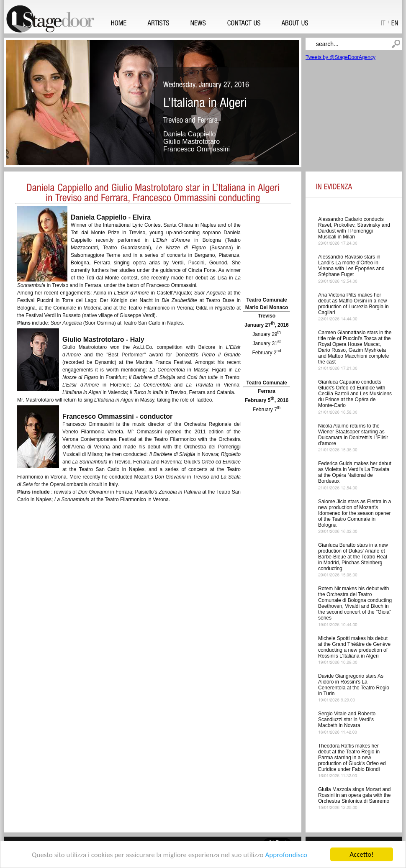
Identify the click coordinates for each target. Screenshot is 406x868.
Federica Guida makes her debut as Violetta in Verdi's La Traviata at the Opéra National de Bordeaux (355, 472)
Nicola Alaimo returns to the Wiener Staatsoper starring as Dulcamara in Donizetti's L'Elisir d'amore (353, 435)
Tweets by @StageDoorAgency (340, 57)
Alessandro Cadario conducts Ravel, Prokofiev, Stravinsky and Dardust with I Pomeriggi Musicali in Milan (354, 228)
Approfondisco (286, 855)
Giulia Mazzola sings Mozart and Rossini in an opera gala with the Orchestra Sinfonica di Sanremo (354, 795)
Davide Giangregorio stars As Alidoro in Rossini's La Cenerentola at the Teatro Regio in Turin (354, 685)
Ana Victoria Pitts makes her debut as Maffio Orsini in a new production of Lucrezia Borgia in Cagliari (353, 304)
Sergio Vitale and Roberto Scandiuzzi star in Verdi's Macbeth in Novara (347, 719)
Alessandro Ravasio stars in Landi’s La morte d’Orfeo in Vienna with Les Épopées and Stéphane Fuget (351, 266)
